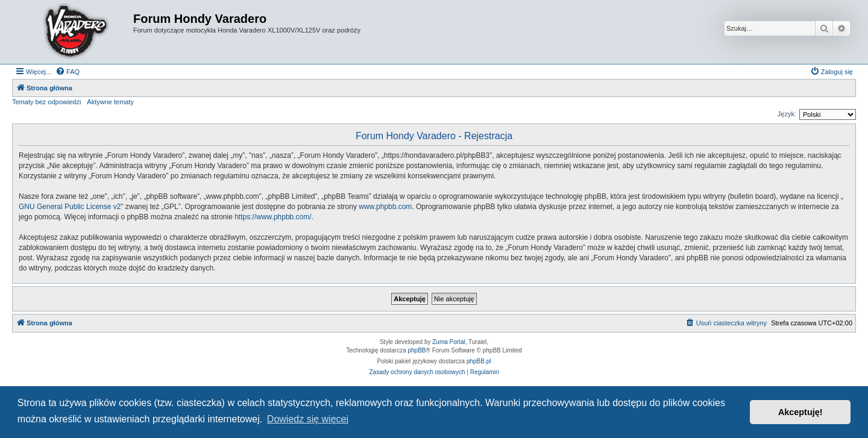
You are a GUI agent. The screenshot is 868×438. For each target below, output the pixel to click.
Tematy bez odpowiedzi (46, 102)
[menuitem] (68, 72)
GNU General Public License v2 (70, 207)
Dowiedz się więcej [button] (308, 419)
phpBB (417, 350)
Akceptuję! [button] (800, 412)
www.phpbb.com (385, 207)
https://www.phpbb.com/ (273, 217)
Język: (787, 114)
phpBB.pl (479, 361)
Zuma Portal (448, 342)
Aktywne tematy (110, 102)
